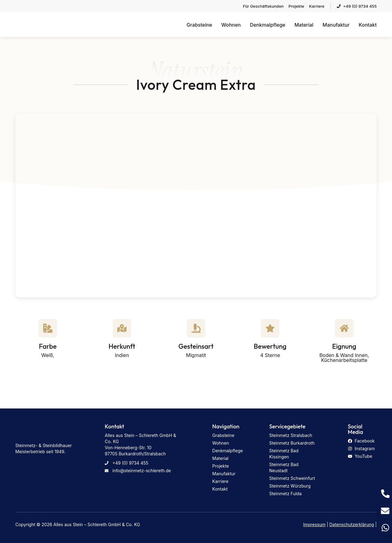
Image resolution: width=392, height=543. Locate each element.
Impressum (314, 524)
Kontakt (368, 25)
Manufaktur (336, 25)
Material (304, 25)
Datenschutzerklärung (352, 524)
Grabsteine (199, 25)
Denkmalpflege (268, 25)
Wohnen (231, 25)
